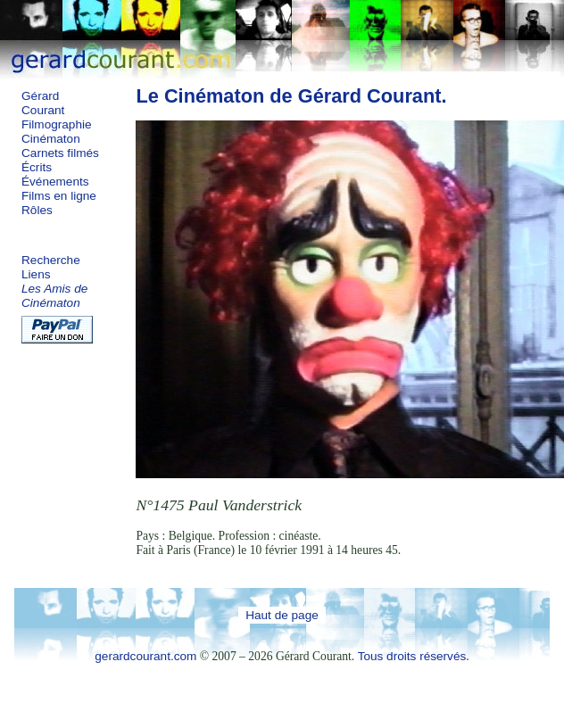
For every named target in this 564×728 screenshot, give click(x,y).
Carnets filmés (60, 153)
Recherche (51, 260)
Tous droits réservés (412, 656)
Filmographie (57, 124)
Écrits (37, 167)
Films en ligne (59, 196)
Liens (36, 274)
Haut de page (282, 615)
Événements (55, 182)
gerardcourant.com (145, 656)
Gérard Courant (43, 103)
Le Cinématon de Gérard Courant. (291, 96)
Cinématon (51, 139)
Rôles (37, 210)
